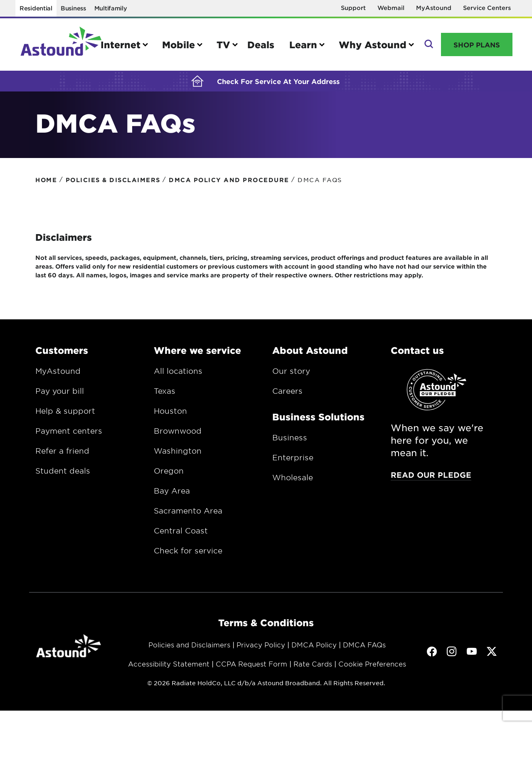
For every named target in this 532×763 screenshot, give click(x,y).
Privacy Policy (261, 649)
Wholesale (293, 482)
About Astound (310, 355)
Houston (170, 416)
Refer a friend (62, 456)
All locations (178, 376)
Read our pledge (431, 480)
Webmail (391, 8)
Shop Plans (477, 44)
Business (73, 8)
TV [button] (223, 44)
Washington (178, 456)
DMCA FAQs (364, 649)
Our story (291, 376)
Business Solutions (318, 422)
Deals (261, 44)
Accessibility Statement (169, 669)
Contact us (417, 355)
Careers (287, 396)
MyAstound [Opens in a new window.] (58, 376)
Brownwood (178, 436)
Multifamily (111, 8)
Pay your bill (60, 396)
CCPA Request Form (251, 669)
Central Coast (181, 536)
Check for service (188, 556)
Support (353, 8)
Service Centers (487, 8)
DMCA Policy (314, 649)
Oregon (169, 476)
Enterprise (293, 462)
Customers (62, 355)
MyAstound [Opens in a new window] (434, 8)
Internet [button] (121, 44)
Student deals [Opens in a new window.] (63, 476)
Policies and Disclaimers (189, 649)
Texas (165, 396)
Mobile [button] (179, 44)
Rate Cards (313, 669)
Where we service (197, 355)
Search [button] (428, 44)
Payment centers (69, 436)
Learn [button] (303, 44)
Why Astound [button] (373, 44)
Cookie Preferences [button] (372, 669)
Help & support (65, 416)
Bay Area (172, 496)
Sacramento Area (188, 516)
